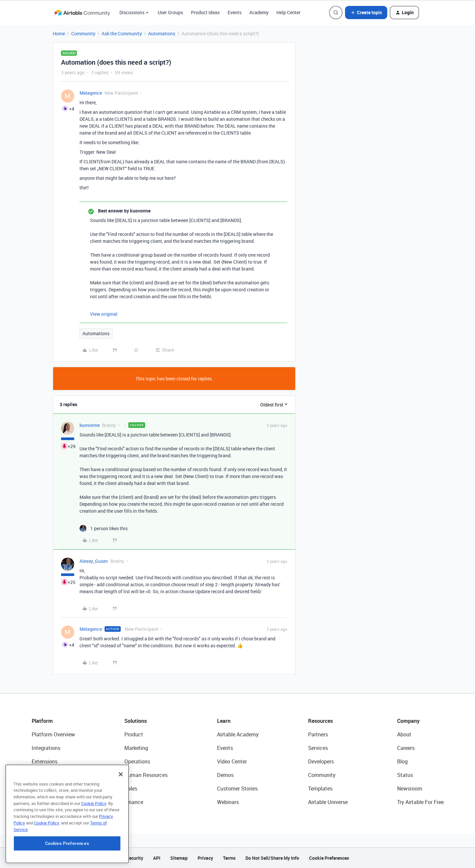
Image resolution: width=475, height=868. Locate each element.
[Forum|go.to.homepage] (82, 13)
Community (83, 33)
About (404, 734)
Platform (42, 721)
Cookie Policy (94, 827)
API (157, 858)
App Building (47, 775)
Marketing (136, 748)
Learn (224, 721)
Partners (318, 734)
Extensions (45, 761)
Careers (406, 748)
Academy (259, 12)
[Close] (121, 798)
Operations (137, 761)
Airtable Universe (328, 802)
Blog (402, 761)
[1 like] (104, 528)
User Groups (170, 12)
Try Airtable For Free (420, 802)
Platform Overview (53, 734)
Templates (320, 788)
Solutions (136, 721)
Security (135, 858)
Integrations (46, 748)
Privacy (205, 858)
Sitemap (179, 858)
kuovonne (90, 425)
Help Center (288, 12)
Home (59, 33)
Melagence (91, 93)
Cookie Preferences (329, 858)
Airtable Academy (238, 734)
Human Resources (146, 775)
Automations (162, 33)
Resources (320, 721)
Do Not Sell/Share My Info (272, 858)
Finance (134, 802)
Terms (229, 858)
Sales (131, 788)
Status (405, 775)
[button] (366, 13)
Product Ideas (205, 12)
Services (318, 748)
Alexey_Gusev (94, 561)
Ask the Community (122, 33)
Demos (225, 775)
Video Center (232, 761)
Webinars (228, 802)
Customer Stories (237, 788)
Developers (321, 761)
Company (408, 721)
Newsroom (410, 788)
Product (134, 734)
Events (235, 12)
